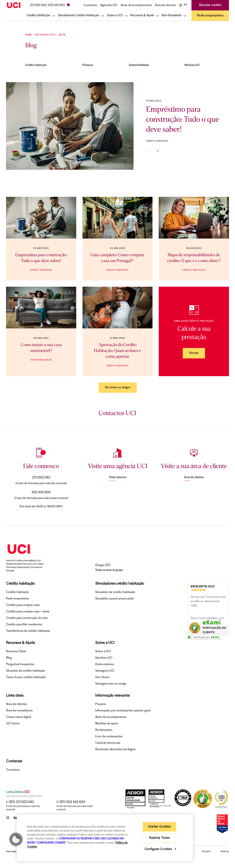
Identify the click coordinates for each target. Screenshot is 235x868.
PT (183, 5)
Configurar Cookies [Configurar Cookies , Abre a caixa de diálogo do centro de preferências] (159, 849)
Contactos (90, 5)
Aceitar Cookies (159, 827)
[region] (105, 838)
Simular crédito (210, 5)
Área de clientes (165, 5)
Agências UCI (109, 5)
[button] (148, 151)
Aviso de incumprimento (136, 5)
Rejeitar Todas (159, 838)
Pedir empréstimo (210, 16)
